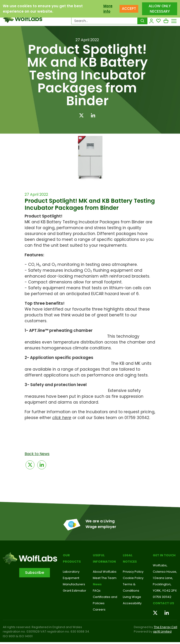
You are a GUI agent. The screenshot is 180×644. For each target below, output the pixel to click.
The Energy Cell (165, 627)
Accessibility (132, 603)
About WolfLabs (105, 572)
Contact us (163, 603)
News (97, 584)
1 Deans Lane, (163, 578)
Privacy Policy (133, 572)
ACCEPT (129, 9)
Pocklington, (162, 584)
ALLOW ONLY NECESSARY (160, 9)
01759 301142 (162, 597)
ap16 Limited (162, 631)
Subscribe (35, 573)
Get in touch (164, 555)
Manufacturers (74, 584)
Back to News (37, 454)
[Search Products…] (104, 21)
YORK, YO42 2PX (165, 591)
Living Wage (132, 597)
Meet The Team (105, 578)
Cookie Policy (133, 578)
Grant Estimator (75, 591)
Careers (99, 610)
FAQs (97, 591)
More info (108, 9)
